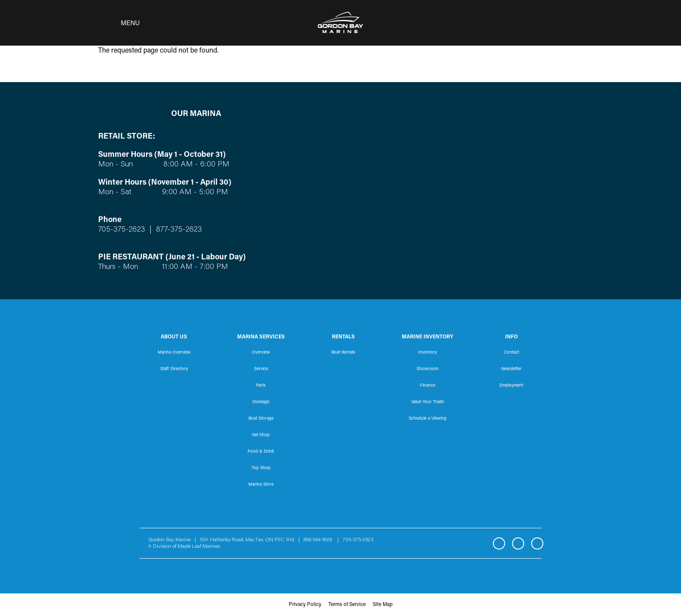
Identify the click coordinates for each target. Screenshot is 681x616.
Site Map (383, 605)
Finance (428, 386)
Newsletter (511, 369)
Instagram (518, 543)
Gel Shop (261, 435)
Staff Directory (174, 369)
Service (261, 369)
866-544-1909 (320, 540)
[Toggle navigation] (116, 23)
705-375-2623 (122, 230)
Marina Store (261, 485)
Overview (261, 353)
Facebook (499, 543)
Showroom (427, 369)
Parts (261, 386)
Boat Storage (261, 419)
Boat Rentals (343, 353)
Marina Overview (174, 353)
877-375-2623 (178, 230)
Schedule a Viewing (428, 419)
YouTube (537, 543)
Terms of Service (347, 605)
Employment (511, 386)
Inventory (428, 353)
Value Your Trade (428, 402)
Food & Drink (261, 452)
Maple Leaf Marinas (199, 546)
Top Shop (261, 468)
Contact (511, 353)
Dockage (261, 402)
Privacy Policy (305, 605)
